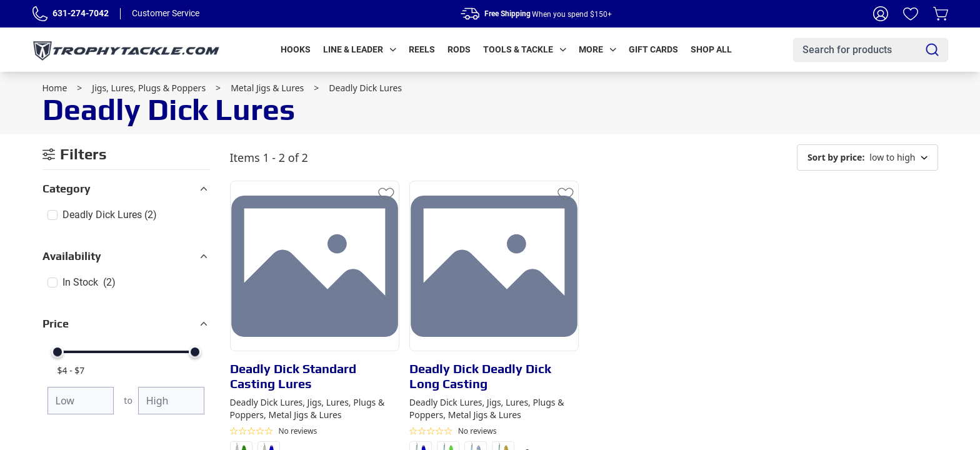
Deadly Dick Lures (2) (110, 215)
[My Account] (881, 14)
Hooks (296, 49)
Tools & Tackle (525, 49)
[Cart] (941, 14)
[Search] (932, 50)
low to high (867, 157)
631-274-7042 (81, 13)
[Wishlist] (911, 14)
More (597, 49)
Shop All (711, 49)
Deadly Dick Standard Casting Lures (293, 376)
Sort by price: (836, 157)
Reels (422, 49)
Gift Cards (653, 49)
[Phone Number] (40, 14)
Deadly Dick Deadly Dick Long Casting (480, 376)
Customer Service (166, 13)
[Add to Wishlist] (386, 194)
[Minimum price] (81, 401)
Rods (459, 49)
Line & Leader (360, 49)
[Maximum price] (172, 401)
